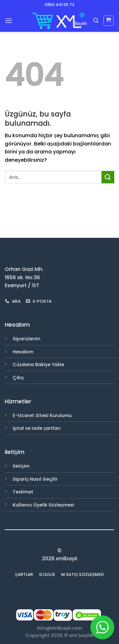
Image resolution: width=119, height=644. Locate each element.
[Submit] (108, 177)
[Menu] (9, 21)
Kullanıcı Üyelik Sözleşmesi (43, 505)
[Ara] (96, 21)
